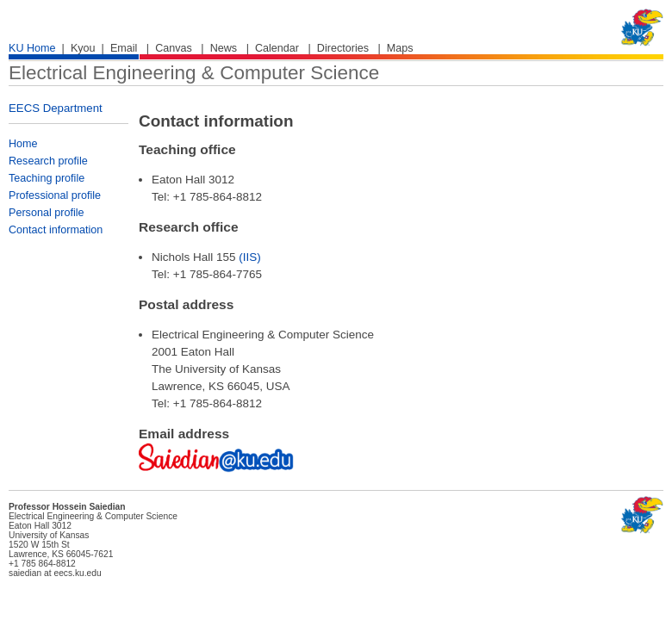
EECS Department (56, 108)
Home (23, 144)
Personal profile (47, 213)
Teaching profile (47, 178)
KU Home (32, 48)
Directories (343, 48)
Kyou (83, 48)
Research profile (48, 161)
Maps (400, 48)
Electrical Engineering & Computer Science (194, 73)
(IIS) (250, 257)
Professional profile (55, 195)
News (224, 48)
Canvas (174, 48)
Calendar (277, 48)
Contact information (56, 230)
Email (124, 48)
